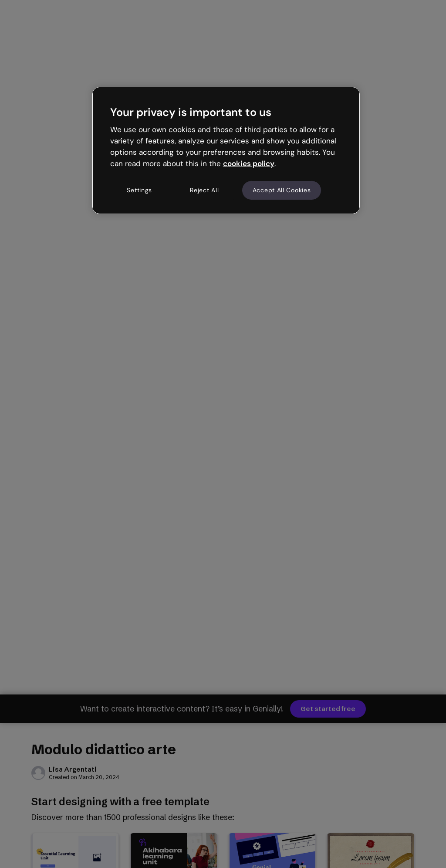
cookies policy (249, 163)
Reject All (204, 190)
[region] (226, 150)
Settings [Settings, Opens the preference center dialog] (139, 190)
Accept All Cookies (282, 190)
